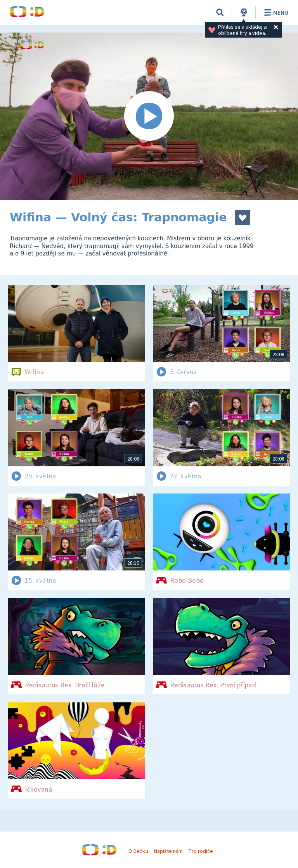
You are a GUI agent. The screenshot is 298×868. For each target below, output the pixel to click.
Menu (275, 12)
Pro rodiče (201, 851)
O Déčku (138, 851)
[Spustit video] (149, 116)
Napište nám (168, 851)
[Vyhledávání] (220, 12)
